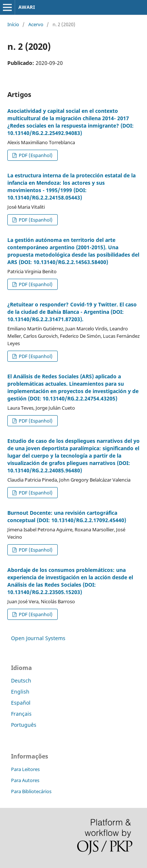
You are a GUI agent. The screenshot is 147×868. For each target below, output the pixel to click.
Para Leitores (25, 769)
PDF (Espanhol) (35, 155)
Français (21, 714)
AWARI (27, 7)
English (20, 692)
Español (21, 703)
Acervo (36, 24)
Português (24, 725)
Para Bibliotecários (31, 791)
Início (13, 24)
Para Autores (25, 780)
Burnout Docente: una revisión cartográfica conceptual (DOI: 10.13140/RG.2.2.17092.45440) (67, 516)
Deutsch (21, 680)
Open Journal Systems (38, 638)
